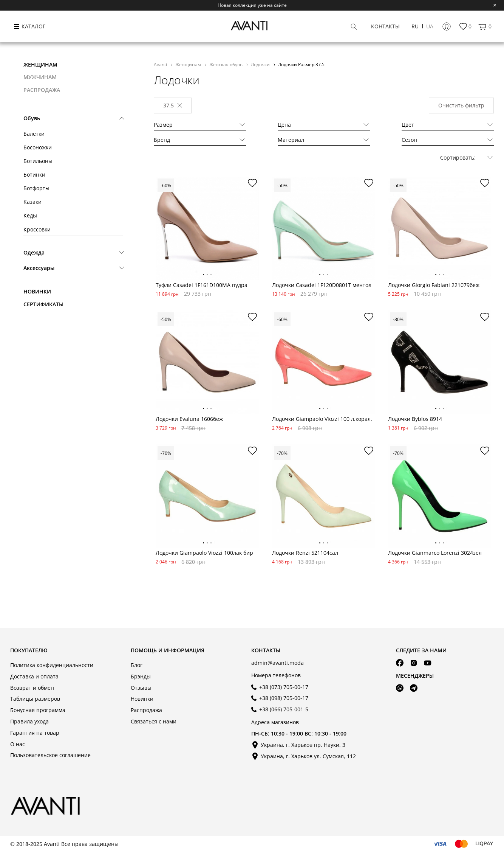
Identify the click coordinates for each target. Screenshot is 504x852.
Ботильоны (38, 161)
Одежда (34, 252)
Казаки (32, 202)
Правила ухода (29, 721)
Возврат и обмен (32, 688)
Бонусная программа (38, 710)
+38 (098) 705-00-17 (284, 698)
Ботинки (34, 175)
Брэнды (141, 676)
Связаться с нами (154, 721)
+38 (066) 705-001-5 (284, 709)
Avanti (161, 64)
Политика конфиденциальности (52, 665)
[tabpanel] (207, 228)
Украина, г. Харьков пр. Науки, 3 (303, 745)
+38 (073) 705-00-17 (284, 687)
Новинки (37, 291)
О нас (18, 744)
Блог (137, 665)
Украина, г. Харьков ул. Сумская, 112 (308, 756)
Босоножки (38, 147)
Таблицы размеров (35, 699)
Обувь (32, 118)
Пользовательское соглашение (50, 755)
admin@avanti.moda (278, 663)
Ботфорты (36, 188)
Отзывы (141, 688)
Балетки (34, 134)
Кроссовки (37, 229)
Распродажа (146, 710)
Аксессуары (39, 268)
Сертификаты (43, 304)
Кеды (30, 215)
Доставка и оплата (34, 676)
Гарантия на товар (35, 733)
